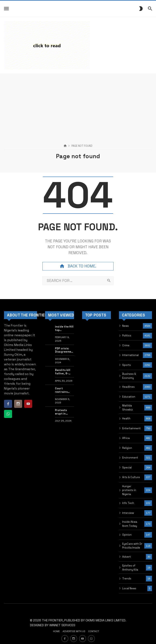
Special (127, 468)
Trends (127, 579)
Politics (127, 336)
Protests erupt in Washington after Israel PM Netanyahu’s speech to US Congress (64, 412)
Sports (127, 365)
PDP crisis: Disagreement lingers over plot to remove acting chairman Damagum (65, 350)
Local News (129, 588)
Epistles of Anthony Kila (130, 568)
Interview (128, 513)
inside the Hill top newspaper (64, 328)
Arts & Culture (131, 477)
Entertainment (131, 428)
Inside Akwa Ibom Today (130, 524)
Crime (126, 345)
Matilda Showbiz (128, 408)
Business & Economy (129, 376)
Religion (127, 448)
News (126, 326)
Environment (130, 458)
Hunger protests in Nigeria (129, 490)
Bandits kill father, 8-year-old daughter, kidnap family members (64, 372)
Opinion (127, 535)
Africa (126, 438)
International (130, 355)
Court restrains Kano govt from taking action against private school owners (63, 390)
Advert (127, 557)
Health (126, 418)
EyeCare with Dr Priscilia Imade (132, 546)
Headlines (128, 387)
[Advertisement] (78, 102)
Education (129, 397)
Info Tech (128, 503)
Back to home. (78, 266)
